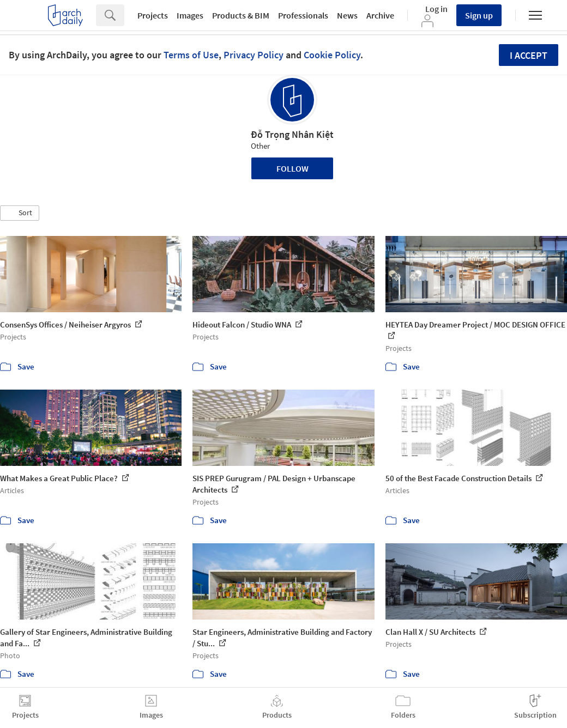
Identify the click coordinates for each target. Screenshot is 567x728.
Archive (380, 15)
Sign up (479, 15)
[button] (20, 213)
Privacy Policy (254, 55)
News (347, 15)
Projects (153, 15)
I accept (529, 55)
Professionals (303, 15)
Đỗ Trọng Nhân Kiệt (292, 134)
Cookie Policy (332, 55)
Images (190, 15)
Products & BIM (241, 15)
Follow (292, 168)
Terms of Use (191, 55)
